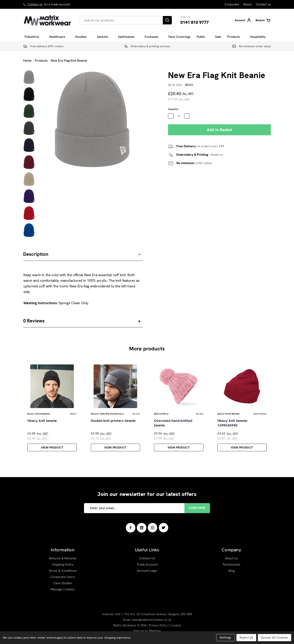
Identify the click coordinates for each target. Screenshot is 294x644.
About (247, 4)
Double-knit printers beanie (113, 427)
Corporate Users (63, 583)
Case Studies (63, 589)
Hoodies (83, 37)
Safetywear (128, 37)
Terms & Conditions (63, 577)
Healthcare (59, 37)
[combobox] (121, 20)
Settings (225, 637)
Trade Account (147, 570)
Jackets (104, 37)
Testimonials (231, 570)
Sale (218, 37)
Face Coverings (179, 37)
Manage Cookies (63, 595)
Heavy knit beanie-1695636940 (233, 429)
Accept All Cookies (274, 637)
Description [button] (36, 254)
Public (203, 37)
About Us (231, 564)
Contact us (35, 4)
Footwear (153, 37)
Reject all (246, 637)
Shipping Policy (63, 570)
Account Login (147, 577)
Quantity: (173, 109)
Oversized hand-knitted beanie (173, 429)
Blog (231, 577)
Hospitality (260, 37)
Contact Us (147, 564)
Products (236, 37)
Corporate (232, 4)
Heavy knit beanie (42, 427)
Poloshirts (34, 37)
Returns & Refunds (63, 564)
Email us (217, 155)
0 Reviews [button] (34, 321)
